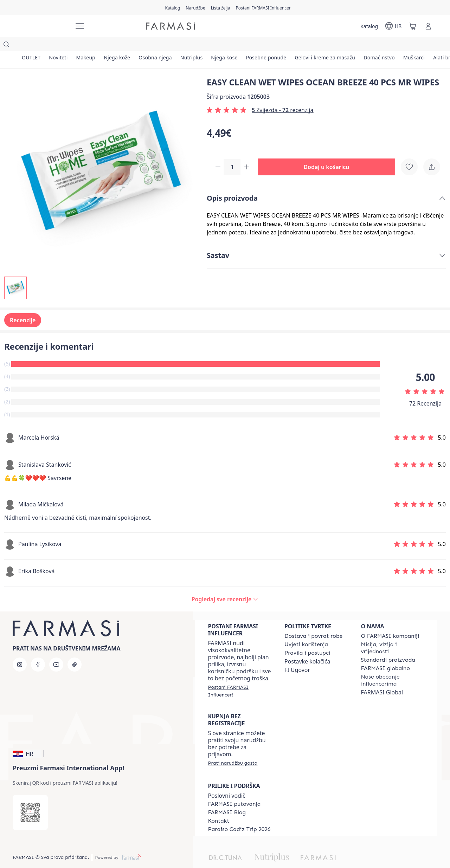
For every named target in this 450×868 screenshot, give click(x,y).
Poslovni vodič (226, 782)
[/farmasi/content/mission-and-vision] (393, 634)
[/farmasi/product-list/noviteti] (60, 46)
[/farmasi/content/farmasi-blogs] (227, 798)
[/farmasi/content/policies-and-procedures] (307, 639)
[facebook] (38, 650)
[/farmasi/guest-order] (233, 749)
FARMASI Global (382, 678)
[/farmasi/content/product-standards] (388, 646)
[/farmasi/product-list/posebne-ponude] (277, 46)
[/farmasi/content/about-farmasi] (390, 622)
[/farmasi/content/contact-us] (218, 807)
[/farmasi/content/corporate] (385, 654)
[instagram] (20, 650)
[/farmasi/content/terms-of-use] (306, 630)
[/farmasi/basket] (413, 26)
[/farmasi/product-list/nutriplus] (199, 46)
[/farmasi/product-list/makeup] (89, 46)
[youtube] (56, 650)
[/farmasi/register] (195, 7)
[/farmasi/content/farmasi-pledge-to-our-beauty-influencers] (393, 666)
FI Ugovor (297, 656)
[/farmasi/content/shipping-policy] (314, 622)
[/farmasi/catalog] (172, 7)
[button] (329, 153)
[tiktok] (75, 650)
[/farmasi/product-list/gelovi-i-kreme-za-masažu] (337, 46)
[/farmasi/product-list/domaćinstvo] (393, 46)
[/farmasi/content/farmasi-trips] (234, 790)
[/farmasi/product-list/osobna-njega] (161, 46)
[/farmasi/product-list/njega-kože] (122, 46)
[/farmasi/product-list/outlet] (32, 46)
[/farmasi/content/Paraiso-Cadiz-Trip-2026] (239, 815)
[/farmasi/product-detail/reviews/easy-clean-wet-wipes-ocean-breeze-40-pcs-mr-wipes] (225, 585)
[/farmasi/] (42, 26)
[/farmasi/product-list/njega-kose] (233, 46)
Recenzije (23, 306)
